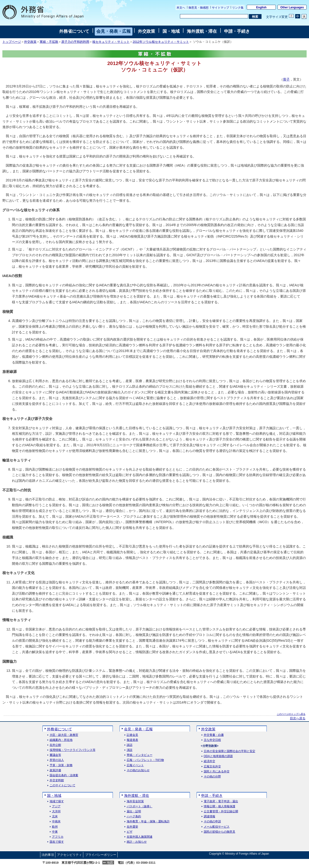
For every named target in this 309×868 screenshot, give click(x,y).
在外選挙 (132, 827)
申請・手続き (237, 31)
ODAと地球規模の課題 (218, 756)
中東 (55, 832)
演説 (130, 750)
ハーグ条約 (134, 816)
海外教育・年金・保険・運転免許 (148, 822)
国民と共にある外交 (217, 772)
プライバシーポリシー (101, 855)
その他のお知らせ (138, 770)
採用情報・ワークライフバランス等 (73, 750)
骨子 (286, 79)
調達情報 (209, 816)
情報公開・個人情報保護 (220, 806)
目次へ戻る (298, 718)
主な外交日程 (212, 740)
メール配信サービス (217, 827)
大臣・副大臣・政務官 (64, 735)
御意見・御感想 (199, 8)
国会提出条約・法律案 (64, 775)
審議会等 (55, 755)
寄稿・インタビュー (140, 755)
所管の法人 (57, 760)
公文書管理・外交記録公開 (221, 811)
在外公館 (55, 745)
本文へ (181, 8)
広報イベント (135, 765)
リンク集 (238, 8)
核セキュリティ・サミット (111, 42)
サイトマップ (220, 8)
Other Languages (292, 7)
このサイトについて (63, 785)
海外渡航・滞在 (202, 31)
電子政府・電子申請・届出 (221, 801)
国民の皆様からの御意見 (220, 832)
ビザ (130, 832)
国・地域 (171, 31)
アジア (56, 806)
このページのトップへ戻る (291, 714)
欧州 (55, 827)
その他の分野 (212, 777)
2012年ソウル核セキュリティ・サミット (161, 42)
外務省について (74, 31)
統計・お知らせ (137, 842)
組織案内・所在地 (61, 740)
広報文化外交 (212, 767)
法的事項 (48, 855)
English (261, 7)
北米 (55, 816)
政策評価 (55, 770)
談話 (130, 745)
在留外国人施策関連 (140, 837)
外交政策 (147, 31)
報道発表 (132, 740)
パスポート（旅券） (140, 806)
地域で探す (57, 801)
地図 (110, 863)
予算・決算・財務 (61, 765)
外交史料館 (57, 780)
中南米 (56, 822)
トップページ (12, 42)
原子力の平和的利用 (75, 42)
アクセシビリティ (69, 855)
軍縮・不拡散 (49, 42)
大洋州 (56, 811)
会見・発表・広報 (114, 31)
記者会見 (132, 735)
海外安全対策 (135, 801)
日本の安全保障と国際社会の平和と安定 (230, 751)
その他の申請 (212, 822)
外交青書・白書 (214, 735)
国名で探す (57, 842)
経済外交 (209, 761)
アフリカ (58, 837)
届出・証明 (134, 811)
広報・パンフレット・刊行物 (145, 760)
